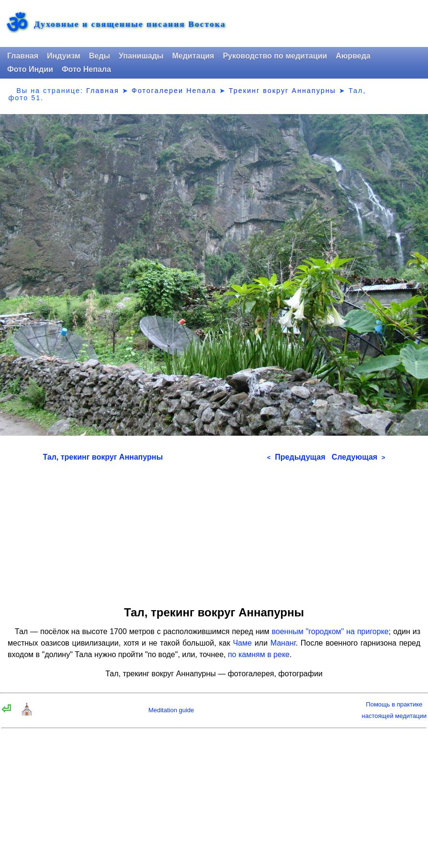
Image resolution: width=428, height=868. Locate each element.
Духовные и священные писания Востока (130, 24)
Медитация (193, 56)
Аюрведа (353, 56)
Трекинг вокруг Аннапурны (282, 91)
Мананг (283, 643)
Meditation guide (171, 710)
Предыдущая (296, 457)
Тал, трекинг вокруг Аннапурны (103, 457)
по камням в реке (259, 654)
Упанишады (141, 56)
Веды (100, 56)
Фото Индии (30, 69)
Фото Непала (86, 69)
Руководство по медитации (275, 56)
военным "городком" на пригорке (330, 631)
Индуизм (64, 56)
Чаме (242, 643)
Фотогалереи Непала (174, 91)
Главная (23, 56)
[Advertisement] (214, 531)
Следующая (359, 457)
